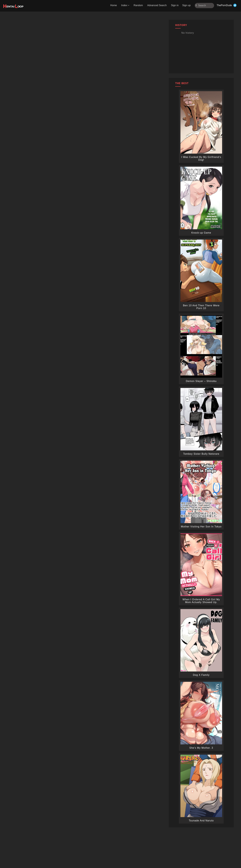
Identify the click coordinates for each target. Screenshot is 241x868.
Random (138, 5)
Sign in (175, 5)
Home (114, 5)
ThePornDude (224, 5)
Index (125, 5)
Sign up (186, 5)
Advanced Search (157, 5)
